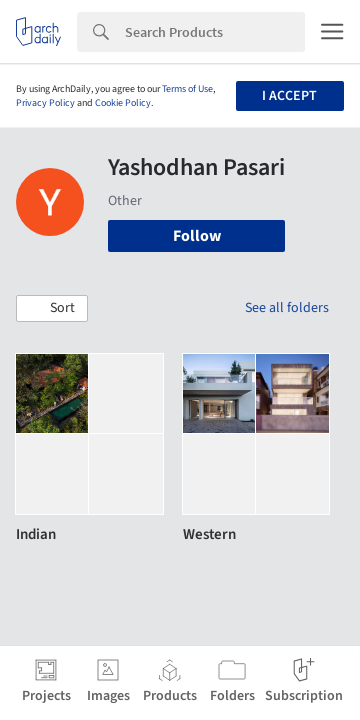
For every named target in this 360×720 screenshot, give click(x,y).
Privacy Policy (45, 103)
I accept (289, 96)
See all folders (287, 308)
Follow (197, 236)
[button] (52, 309)
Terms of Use (187, 89)
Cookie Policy (123, 103)
